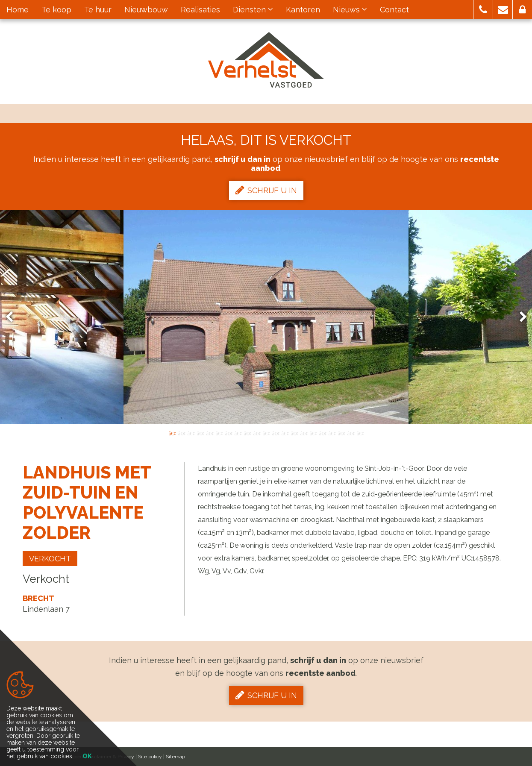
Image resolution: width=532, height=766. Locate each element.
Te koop (56, 10)
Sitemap (175, 757)
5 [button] (210, 433)
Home (18, 10)
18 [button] (332, 433)
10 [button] (257, 433)
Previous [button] (13, 317)
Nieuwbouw (146, 10)
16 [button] (313, 433)
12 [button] (276, 433)
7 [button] (229, 433)
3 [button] (191, 433)
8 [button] (238, 433)
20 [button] (351, 433)
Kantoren (303, 10)
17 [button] (323, 433)
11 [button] (266, 433)
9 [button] (247, 433)
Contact (394, 10)
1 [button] (172, 433)
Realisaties (200, 10)
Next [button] (519, 317)
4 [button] (200, 433)
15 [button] (304, 433)
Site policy (150, 757)
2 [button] (182, 433)
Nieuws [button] (350, 10)
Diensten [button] (253, 10)
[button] (483, 10)
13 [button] (285, 433)
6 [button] (219, 433)
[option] (266, 317)
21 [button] (360, 433)
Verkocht (50, 559)
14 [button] (294, 433)
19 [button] (341, 433)
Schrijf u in (266, 190)
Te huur (98, 10)
